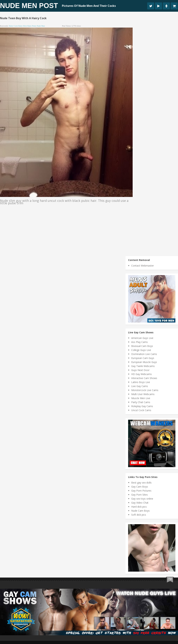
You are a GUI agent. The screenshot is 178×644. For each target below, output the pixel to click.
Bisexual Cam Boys (142, 346)
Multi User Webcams (143, 394)
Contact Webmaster (143, 266)
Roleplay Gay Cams (142, 406)
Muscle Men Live (141, 398)
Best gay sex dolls (141, 483)
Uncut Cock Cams (141, 410)
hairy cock (13, 26)
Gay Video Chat (140, 503)
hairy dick (23, 26)
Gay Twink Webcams (143, 366)
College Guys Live (141, 350)
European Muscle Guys (144, 362)
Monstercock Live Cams (145, 390)
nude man (41, 26)
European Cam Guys (143, 358)
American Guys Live (142, 338)
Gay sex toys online (142, 499)
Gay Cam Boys (140, 487)
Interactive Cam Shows (144, 378)
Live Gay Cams (140, 386)
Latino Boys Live (141, 382)
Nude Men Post (29, 6)
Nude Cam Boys (140, 511)
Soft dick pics (139, 515)
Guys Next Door (140, 370)
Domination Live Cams (144, 354)
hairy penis (32, 26)
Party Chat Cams (141, 402)
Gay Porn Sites (139, 495)
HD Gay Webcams (141, 374)
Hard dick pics (139, 507)
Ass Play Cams (139, 342)
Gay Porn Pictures (141, 491)
